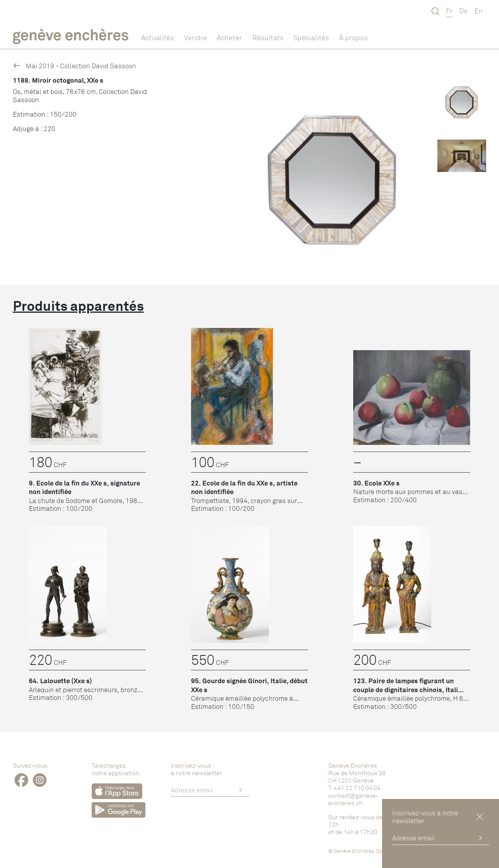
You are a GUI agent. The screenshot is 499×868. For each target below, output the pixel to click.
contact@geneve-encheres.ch (353, 799)
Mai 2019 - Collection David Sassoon (74, 66)
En (479, 11)
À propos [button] (353, 37)
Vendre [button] (196, 37)
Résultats (268, 37)
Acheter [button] (229, 37)
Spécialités (311, 37)
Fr (449, 11)
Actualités (157, 37)
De (464, 11)
